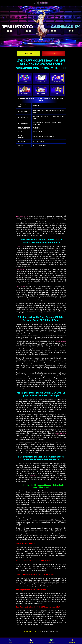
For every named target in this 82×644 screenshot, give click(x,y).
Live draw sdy (21, 286)
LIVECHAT (72, 641)
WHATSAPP (51, 641)
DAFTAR (28, 53)
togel (45, 491)
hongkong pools (60, 341)
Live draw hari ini (22, 216)
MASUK (10, 641)
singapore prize (61, 434)
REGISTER (31, 641)
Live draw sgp (20, 269)
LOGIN (54, 53)
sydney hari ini (35, 475)
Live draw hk (20, 247)
